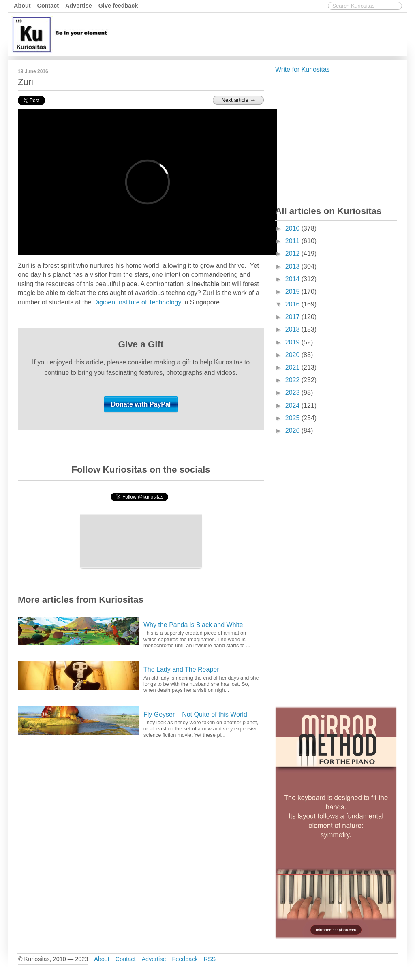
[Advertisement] (257, 34)
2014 (293, 279)
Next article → (238, 100)
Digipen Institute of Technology (137, 302)
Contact (48, 6)
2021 (293, 367)
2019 (293, 342)
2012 (293, 254)
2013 (293, 266)
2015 (293, 292)
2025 (293, 418)
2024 (293, 405)
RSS (210, 959)
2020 (293, 355)
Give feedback (118, 6)
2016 (293, 304)
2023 (293, 393)
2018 (293, 329)
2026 (293, 431)
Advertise (79, 6)
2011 (293, 241)
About (22, 6)
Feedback (185, 959)
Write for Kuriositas (303, 70)
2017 (293, 317)
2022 (293, 380)
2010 (293, 228)
